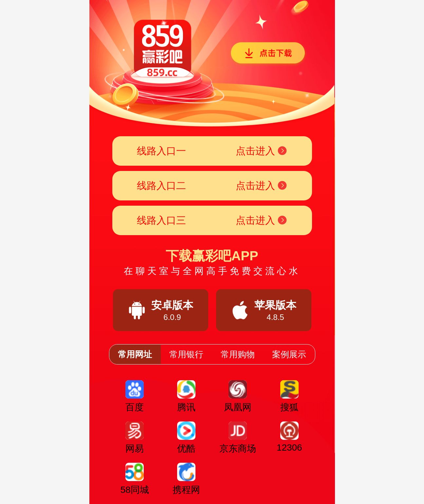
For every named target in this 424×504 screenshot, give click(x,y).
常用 (135, 354)
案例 (289, 354)
